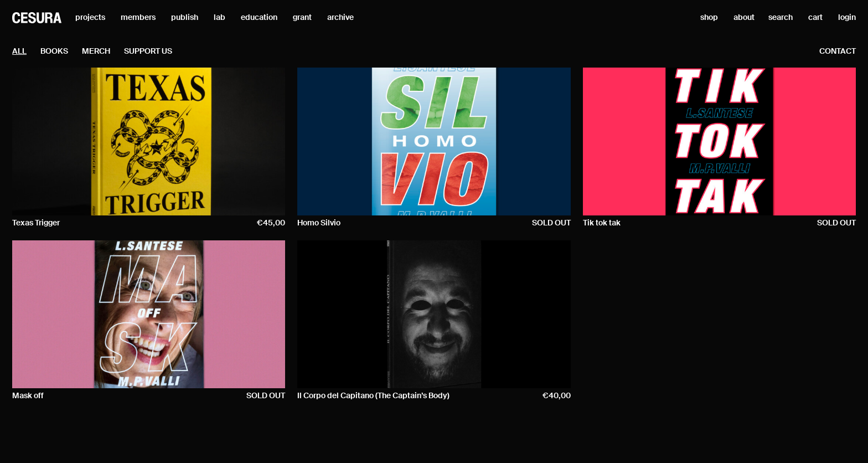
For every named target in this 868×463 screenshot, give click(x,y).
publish (185, 18)
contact (838, 52)
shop (709, 18)
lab (219, 18)
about (744, 18)
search (781, 18)
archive (340, 18)
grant (302, 18)
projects (90, 18)
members (138, 18)
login (847, 18)
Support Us (148, 52)
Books (54, 52)
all (19, 52)
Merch (96, 52)
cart (815, 18)
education (259, 18)
